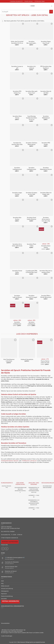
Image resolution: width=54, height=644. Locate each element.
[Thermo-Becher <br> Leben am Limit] (45, 348)
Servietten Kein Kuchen (17, 218)
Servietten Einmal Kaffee (17, 272)
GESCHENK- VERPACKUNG (20, 484)
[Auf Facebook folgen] (3, 549)
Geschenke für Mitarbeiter (12, 562)
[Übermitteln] (51, 12)
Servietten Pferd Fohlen (31, 245)
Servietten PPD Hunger (46, 144)
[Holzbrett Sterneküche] (27, 348)
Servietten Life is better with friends (17, 245)
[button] (33, 6)
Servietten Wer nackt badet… (32, 42)
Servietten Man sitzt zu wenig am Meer (46, 272)
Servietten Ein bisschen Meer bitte (17, 144)
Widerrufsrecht (5, 586)
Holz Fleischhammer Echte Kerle (9, 360)
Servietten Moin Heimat (17, 117)
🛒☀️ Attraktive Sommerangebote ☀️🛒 (15, 557)
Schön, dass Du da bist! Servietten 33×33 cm (17, 42)
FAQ (2, 583)
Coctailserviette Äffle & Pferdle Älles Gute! (31, 272)
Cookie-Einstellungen (7, 636)
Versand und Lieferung (7, 588)
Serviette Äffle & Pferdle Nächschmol (46, 296)
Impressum (4, 594)
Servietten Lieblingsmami (17, 323)
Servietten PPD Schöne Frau (17, 92)
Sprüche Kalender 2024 (11, 567)
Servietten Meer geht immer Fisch (31, 92)
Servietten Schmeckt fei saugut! (32, 296)
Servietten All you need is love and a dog (46, 219)
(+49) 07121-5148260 (9, 531)
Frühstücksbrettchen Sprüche (10, 461)
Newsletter (4, 599)
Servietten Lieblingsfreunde (31, 168)
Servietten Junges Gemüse (17, 193)
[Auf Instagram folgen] (7, 549)
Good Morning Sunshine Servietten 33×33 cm (31, 118)
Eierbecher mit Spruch (11, 571)
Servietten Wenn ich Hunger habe (46, 193)
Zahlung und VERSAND (34, 484)
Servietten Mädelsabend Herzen (46, 168)
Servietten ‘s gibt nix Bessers (17, 296)
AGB (2, 581)
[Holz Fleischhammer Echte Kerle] (9, 348)
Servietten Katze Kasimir (46, 247)
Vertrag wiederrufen (10, 601)
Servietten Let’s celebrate (32, 67)
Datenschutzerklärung (7, 596)
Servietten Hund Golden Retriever (32, 218)
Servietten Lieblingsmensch (17, 168)
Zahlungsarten (5, 591)
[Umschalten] (3, 21)
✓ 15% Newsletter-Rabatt (39, 1)
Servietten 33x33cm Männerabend (32, 144)
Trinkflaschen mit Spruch (29, 461)
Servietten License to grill (17, 67)
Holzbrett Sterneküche (27, 359)
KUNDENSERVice (7, 483)
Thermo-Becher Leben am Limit (45, 362)
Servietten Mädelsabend (46, 117)
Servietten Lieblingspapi (31, 323)
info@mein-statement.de (12, 538)
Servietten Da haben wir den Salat (32, 193)
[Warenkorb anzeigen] (52, 6)
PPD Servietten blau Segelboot (46, 67)
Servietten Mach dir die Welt (46, 92)
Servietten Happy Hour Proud (46, 42)
